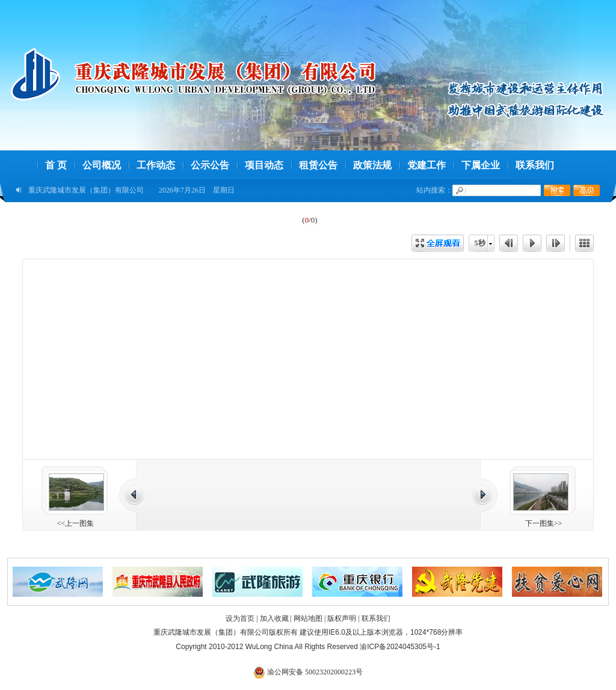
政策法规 (372, 165)
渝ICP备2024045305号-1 (400, 647)
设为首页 (240, 618)
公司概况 (102, 165)
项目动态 (264, 165)
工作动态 (156, 165)
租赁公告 (318, 165)
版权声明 (342, 618)
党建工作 (427, 165)
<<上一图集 (76, 523)
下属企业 (481, 165)
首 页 (56, 165)
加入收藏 (274, 618)
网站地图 (308, 618)
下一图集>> (544, 523)
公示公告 (210, 165)
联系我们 (535, 165)
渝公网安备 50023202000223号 (308, 672)
